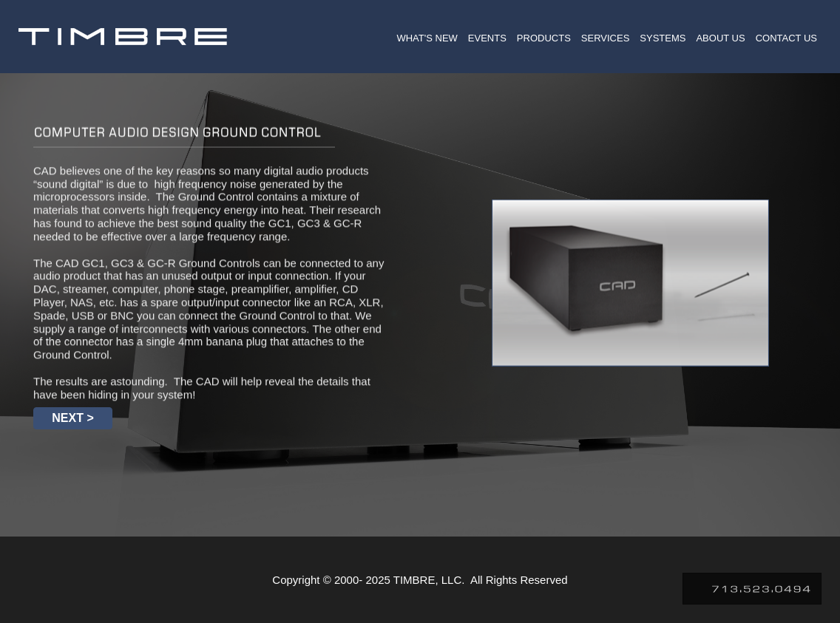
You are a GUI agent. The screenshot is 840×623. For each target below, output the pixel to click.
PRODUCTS (544, 38)
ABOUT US (720, 38)
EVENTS (487, 38)
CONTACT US (786, 38)
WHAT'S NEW (427, 38)
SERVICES (606, 38)
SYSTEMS (663, 38)
